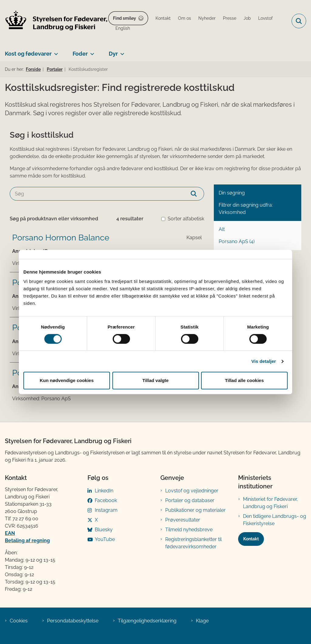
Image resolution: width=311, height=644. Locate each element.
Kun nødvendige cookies (67, 380)
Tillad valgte (155, 380)
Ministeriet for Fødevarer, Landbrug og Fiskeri (270, 503)
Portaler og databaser (190, 500)
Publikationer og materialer (195, 510)
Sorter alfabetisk (186, 219)
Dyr (113, 54)
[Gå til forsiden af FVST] (54, 21)
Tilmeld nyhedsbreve (189, 530)
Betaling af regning (27, 541)
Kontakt (251, 539)
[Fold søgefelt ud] (299, 21)
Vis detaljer (264, 361)
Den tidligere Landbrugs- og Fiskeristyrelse (275, 520)
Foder (80, 54)
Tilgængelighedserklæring (147, 621)
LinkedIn (104, 491)
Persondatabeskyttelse (73, 621)
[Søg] (107, 194)
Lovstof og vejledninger (192, 491)
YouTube (105, 539)
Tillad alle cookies (244, 380)
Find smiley (125, 18)
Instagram (106, 510)
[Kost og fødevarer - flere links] (55, 51)
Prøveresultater (183, 520)
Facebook (106, 500)
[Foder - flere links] (91, 51)
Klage (202, 621)
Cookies (19, 621)
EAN (10, 533)
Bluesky (104, 530)
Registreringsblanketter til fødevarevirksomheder (193, 543)
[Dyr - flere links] (121, 51)
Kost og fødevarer (28, 54)
